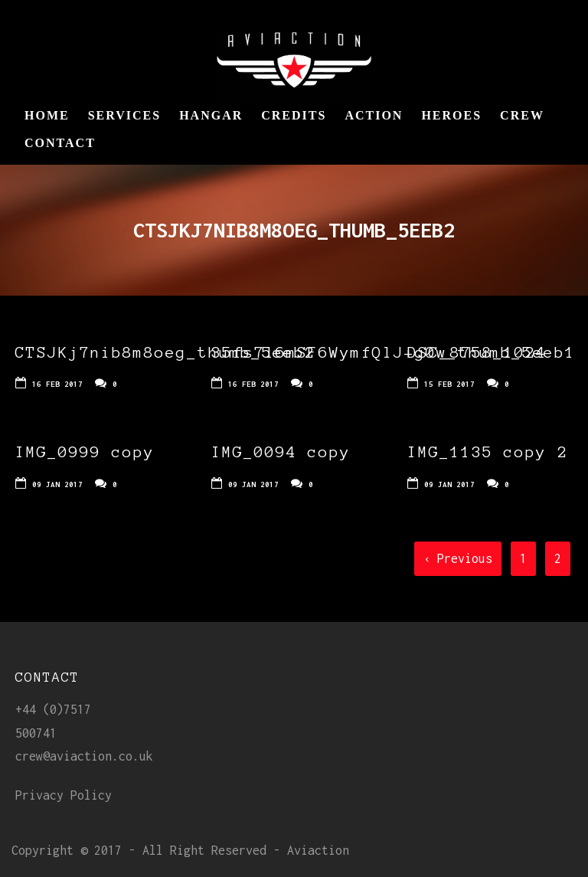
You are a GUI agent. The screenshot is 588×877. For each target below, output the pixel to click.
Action (374, 115)
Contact (60, 143)
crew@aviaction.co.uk (84, 756)
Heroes (451, 115)
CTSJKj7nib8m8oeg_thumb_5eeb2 (165, 352)
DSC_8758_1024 (477, 352)
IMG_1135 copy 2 (488, 452)
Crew (522, 115)
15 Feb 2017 (449, 384)
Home (47, 115)
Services (124, 115)
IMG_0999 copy (85, 452)
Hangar (211, 115)
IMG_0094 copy (281, 452)
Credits (294, 115)
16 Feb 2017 (57, 384)
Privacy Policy (64, 795)
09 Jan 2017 (57, 484)
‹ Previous (458, 558)
